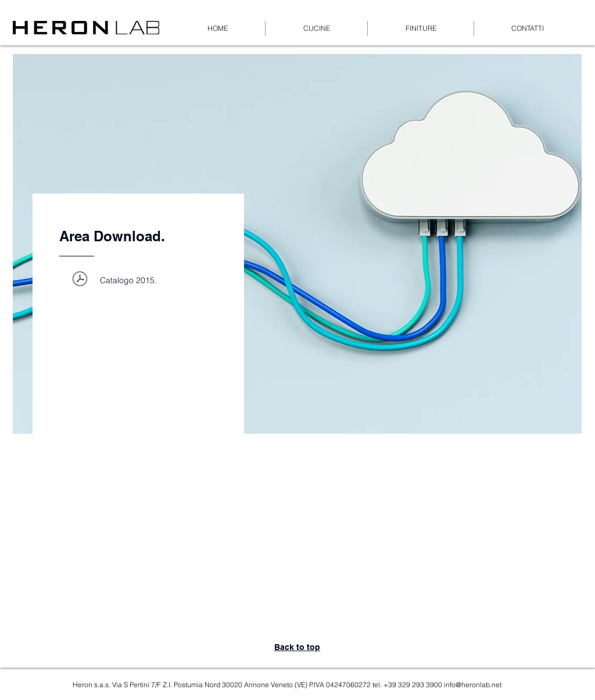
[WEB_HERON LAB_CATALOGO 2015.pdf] (80, 280)
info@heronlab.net (473, 685)
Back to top (297, 647)
